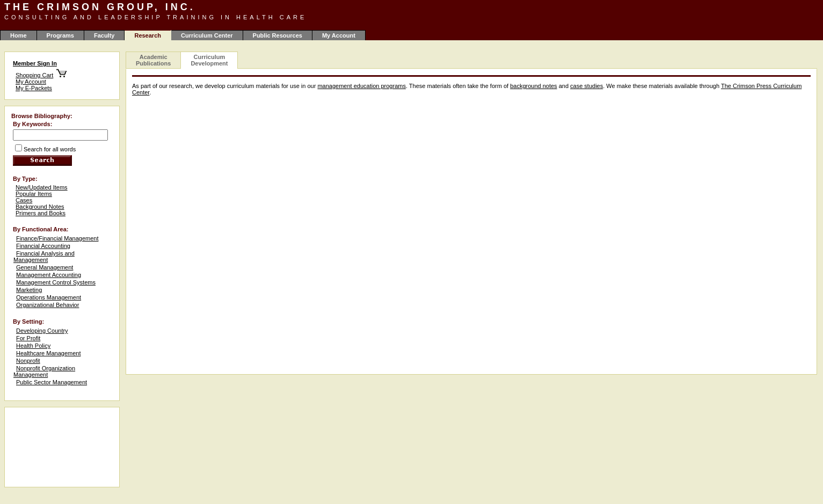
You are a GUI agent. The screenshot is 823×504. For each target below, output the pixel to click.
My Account (339, 35)
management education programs (361, 86)
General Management (45, 267)
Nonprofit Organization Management (44, 371)
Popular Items (34, 194)
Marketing (29, 290)
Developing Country (42, 331)
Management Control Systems (56, 282)
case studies (587, 86)
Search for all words (50, 149)
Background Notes (40, 207)
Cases (24, 200)
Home (19, 35)
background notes (533, 86)
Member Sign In (35, 63)
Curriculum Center (207, 35)
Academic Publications (153, 60)
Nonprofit (28, 361)
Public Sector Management (52, 382)
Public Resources (278, 35)
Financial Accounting (43, 246)
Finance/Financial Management (57, 238)
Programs (60, 35)
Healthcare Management (48, 353)
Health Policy (33, 346)
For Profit (28, 338)
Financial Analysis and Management (44, 257)
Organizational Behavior (48, 305)
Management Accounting (49, 275)
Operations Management (49, 297)
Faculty (104, 35)
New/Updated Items (42, 187)
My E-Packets (34, 88)
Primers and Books (41, 213)
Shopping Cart (34, 75)
